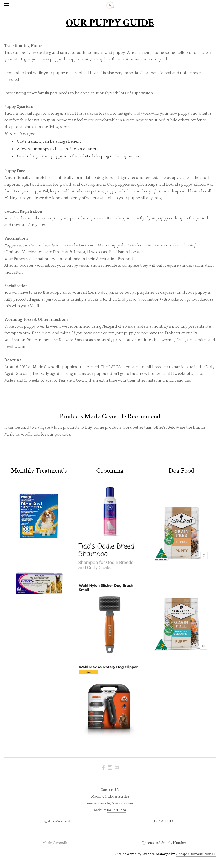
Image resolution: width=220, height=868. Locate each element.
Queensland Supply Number (164, 843)
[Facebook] (104, 768)
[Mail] (116, 768)
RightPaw (49, 821)
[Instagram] (110, 768)
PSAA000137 (164, 821)
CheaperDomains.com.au (196, 854)
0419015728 (117, 810)
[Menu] (8, 5)
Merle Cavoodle (56, 843)
